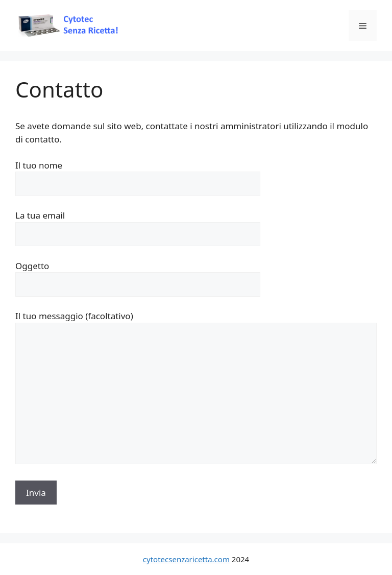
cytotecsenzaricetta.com (186, 559)
